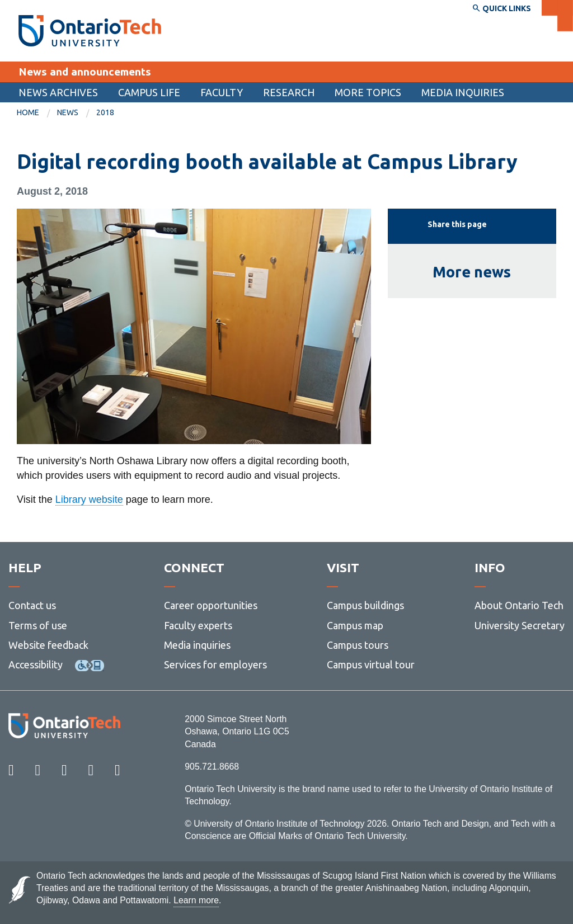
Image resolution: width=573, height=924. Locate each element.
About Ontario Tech (519, 605)
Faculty (222, 92)
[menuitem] (58, 92)
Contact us (32, 605)
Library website (89, 499)
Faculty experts (198, 625)
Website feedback (48, 645)
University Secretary (520, 625)
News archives (58, 92)
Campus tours (358, 645)
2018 (105, 112)
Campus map (355, 625)
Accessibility (36, 664)
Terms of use (38, 625)
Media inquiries (463, 92)
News (68, 112)
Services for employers (215, 664)
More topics (368, 92)
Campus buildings (365, 605)
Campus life (149, 92)
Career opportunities (211, 605)
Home (28, 112)
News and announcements (85, 72)
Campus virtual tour (371, 664)
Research (289, 92)
